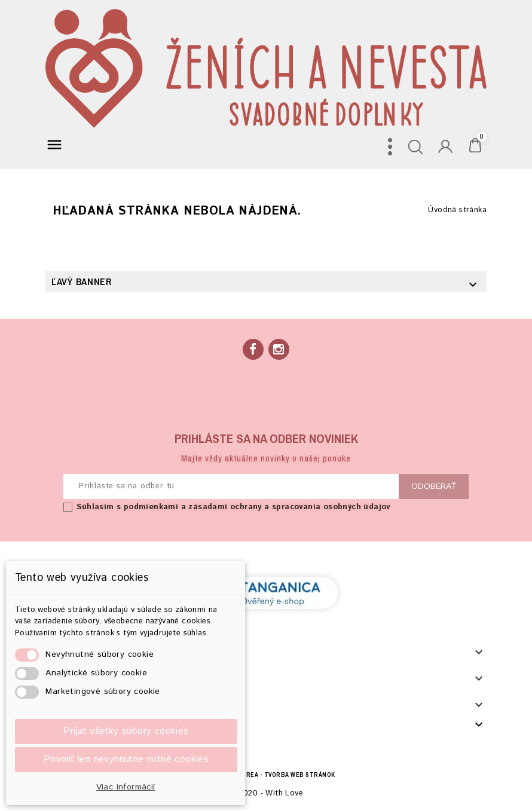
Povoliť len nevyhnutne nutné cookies (126, 759)
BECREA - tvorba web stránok (284, 775)
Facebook (253, 349)
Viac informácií (126, 787)
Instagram (279, 349)
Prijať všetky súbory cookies (126, 731)
